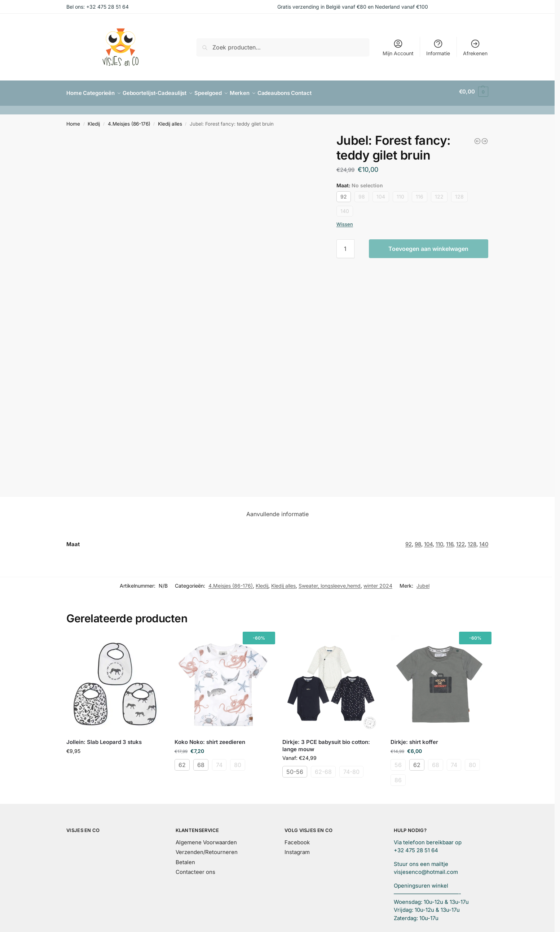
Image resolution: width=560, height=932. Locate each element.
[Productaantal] (345, 245)
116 (420, 193)
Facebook (297, 839)
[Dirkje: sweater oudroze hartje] (477, 138)
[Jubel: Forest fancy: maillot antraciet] (485, 138)
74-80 (351, 768)
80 (238, 762)
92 (344, 193)
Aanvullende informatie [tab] (277, 511)
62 (182, 762)
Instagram (297, 849)
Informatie (438, 47)
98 (362, 193)
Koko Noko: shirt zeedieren (210, 739)
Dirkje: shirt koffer (414, 739)
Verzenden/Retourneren (207, 849)
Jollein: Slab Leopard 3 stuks (104, 739)
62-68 (323, 768)
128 (459, 193)
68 (201, 762)
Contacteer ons (195, 869)
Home (73, 121)
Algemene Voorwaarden (206, 839)
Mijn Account (398, 47)
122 (439, 193)
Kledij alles (170, 121)
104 (381, 193)
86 (398, 777)
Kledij (94, 121)
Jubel (423, 583)
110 (400, 193)
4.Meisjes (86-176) (129, 121)
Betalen (185, 859)
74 (219, 762)
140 (345, 208)
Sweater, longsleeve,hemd (330, 583)
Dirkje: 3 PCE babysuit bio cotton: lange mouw (326, 742)
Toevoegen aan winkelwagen (428, 245)
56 (398, 762)
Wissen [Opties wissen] (345, 221)
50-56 (295, 768)
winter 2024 (378, 583)
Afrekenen (475, 47)
